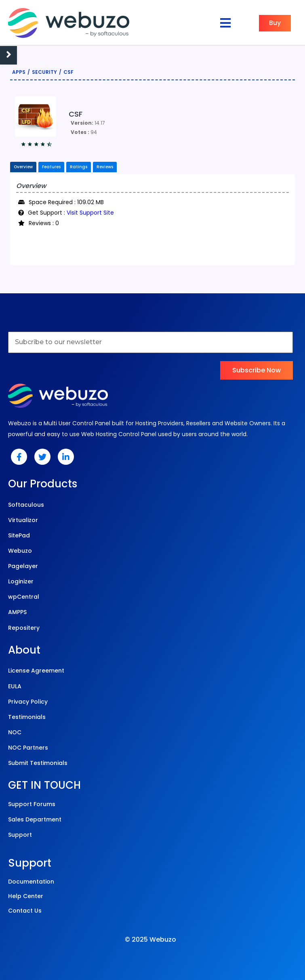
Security (44, 72)
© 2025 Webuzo (150, 939)
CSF (68, 72)
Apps (19, 72)
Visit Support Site (90, 213)
